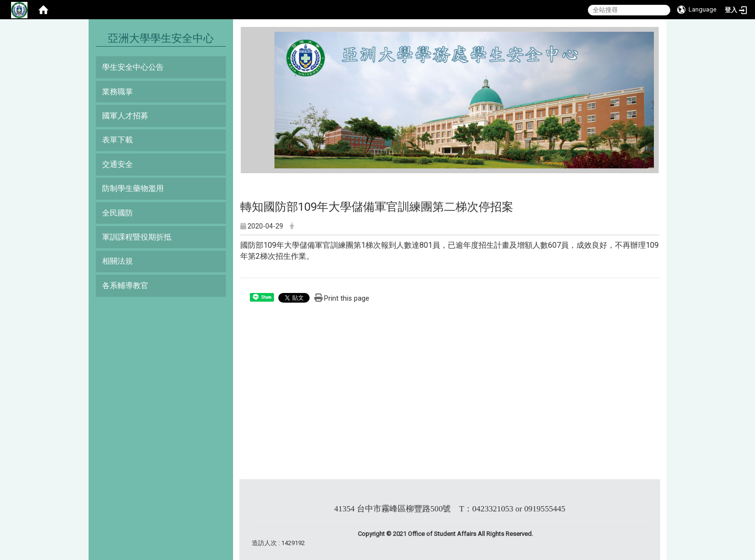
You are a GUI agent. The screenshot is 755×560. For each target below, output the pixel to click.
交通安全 (117, 164)
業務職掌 (117, 92)
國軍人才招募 (125, 116)
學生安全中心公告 (133, 67)
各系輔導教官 (125, 286)
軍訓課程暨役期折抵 (137, 237)
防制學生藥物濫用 (133, 188)
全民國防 (117, 213)
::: (271, 36)
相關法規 (117, 261)
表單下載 (117, 140)
